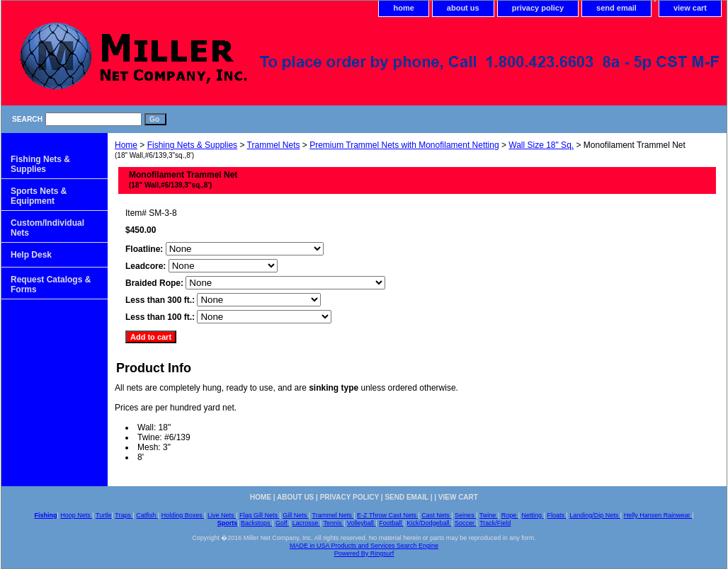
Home (126, 145)
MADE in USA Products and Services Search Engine (364, 546)
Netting (533, 515)
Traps (124, 515)
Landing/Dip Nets (595, 515)
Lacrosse (306, 523)
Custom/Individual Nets (47, 228)
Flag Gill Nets (260, 515)
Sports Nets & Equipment (39, 196)
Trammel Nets (274, 145)
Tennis (333, 523)
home (403, 8)
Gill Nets (296, 515)
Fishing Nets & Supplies (192, 145)
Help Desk (31, 255)
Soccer (466, 523)
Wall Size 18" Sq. (541, 145)
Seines (465, 515)
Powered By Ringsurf (364, 553)
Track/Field (495, 523)
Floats (556, 515)
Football (391, 523)
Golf (282, 523)
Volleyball (362, 523)
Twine (489, 515)
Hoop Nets (76, 515)
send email (616, 8)
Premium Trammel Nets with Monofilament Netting (404, 145)
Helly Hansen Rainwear (658, 515)
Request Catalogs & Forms (51, 284)
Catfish (147, 515)
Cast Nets (436, 515)
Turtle (104, 515)
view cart (690, 8)
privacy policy (538, 8)
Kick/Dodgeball (430, 523)
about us (463, 8)
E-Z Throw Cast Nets (387, 515)
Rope (510, 515)
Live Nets (222, 515)
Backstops (256, 523)
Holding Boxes (183, 515)
